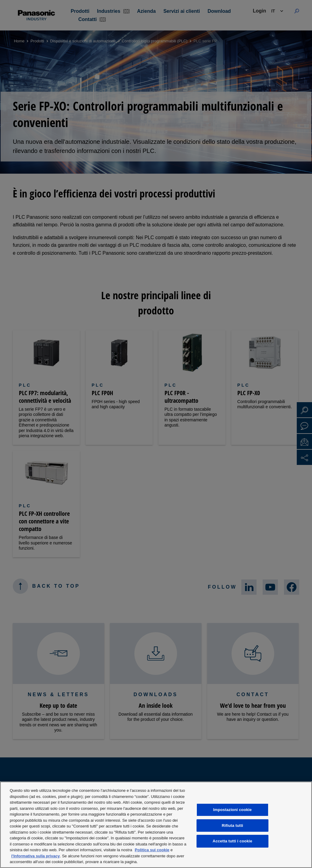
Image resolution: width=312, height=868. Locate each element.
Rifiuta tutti (232, 825)
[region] (156, 825)
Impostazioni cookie (233, 810)
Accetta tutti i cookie (232, 841)
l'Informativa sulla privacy (35, 856)
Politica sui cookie (152, 850)
